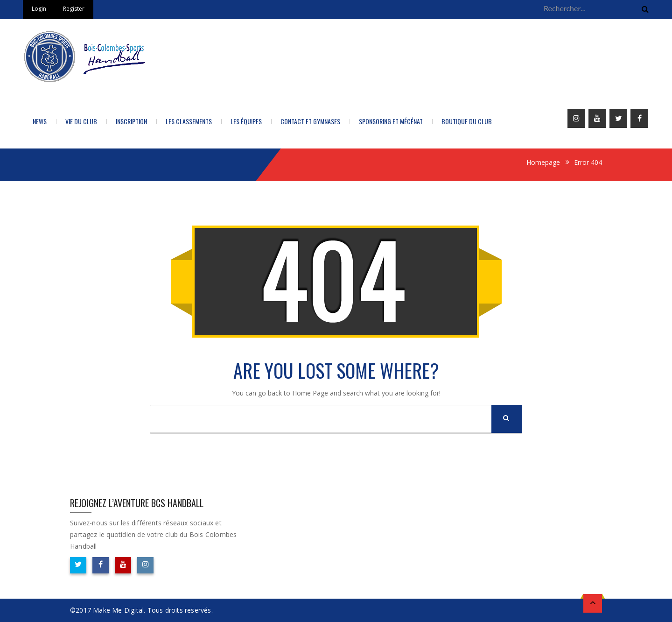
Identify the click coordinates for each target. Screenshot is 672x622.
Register (74, 9)
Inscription (131, 121)
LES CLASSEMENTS (189, 121)
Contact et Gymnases (310, 121)
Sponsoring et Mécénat (391, 121)
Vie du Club (81, 121)
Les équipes (246, 121)
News (40, 121)
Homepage (543, 162)
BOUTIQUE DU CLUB (467, 121)
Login (39, 9)
